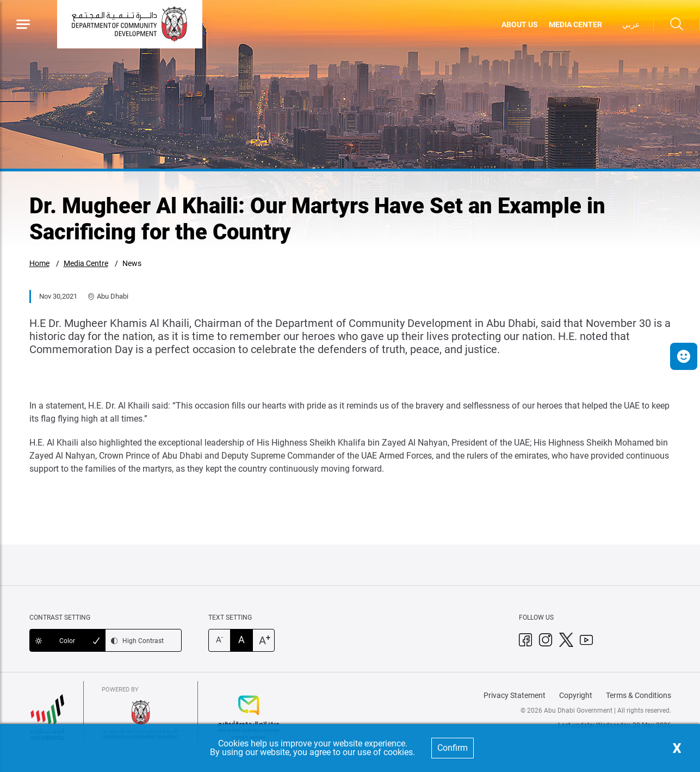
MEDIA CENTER (575, 24)
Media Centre (86, 263)
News (132, 263)
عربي (631, 24)
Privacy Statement (515, 695)
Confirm (453, 748)
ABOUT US (520, 24)
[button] (684, 356)
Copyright (576, 695)
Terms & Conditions (639, 695)
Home (39, 263)
